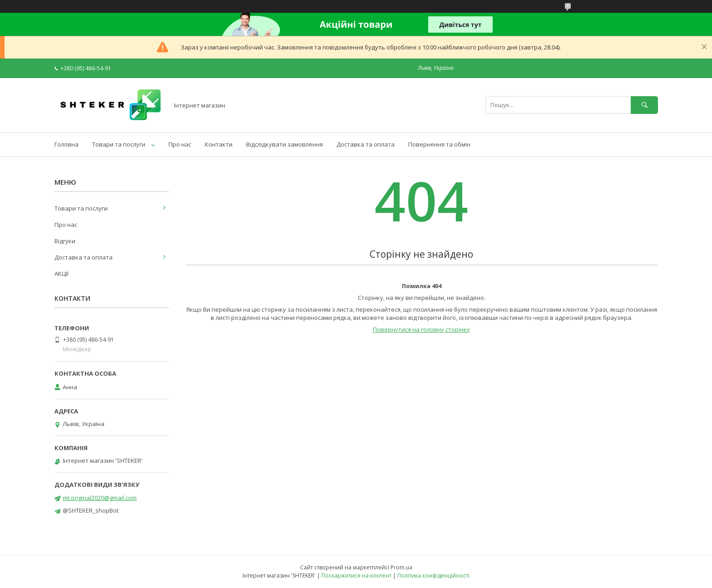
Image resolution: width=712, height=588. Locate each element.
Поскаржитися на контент (356, 576)
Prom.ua (401, 567)
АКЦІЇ (62, 274)
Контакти (219, 144)
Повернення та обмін (439, 144)
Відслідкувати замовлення (284, 144)
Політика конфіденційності (433, 576)
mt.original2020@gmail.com (100, 498)
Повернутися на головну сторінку (421, 329)
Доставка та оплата (366, 144)
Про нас (180, 144)
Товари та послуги (119, 144)
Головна (67, 144)
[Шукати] (644, 105)
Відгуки (65, 241)
